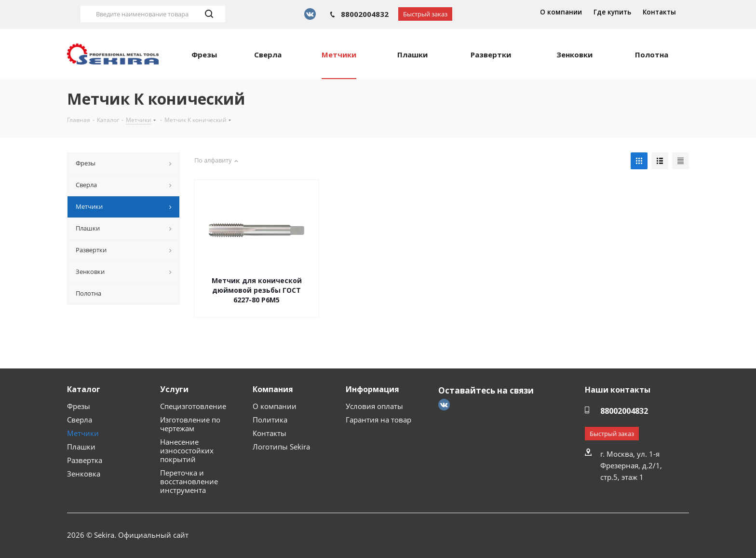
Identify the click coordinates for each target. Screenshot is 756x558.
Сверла (80, 420)
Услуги (174, 389)
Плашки (81, 447)
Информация (372, 389)
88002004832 (365, 14)
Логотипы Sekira (281, 447)
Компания (273, 389)
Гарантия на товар (378, 420)
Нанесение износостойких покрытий (187, 450)
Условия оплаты (374, 406)
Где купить (612, 12)
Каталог (84, 389)
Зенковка (84, 474)
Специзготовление (193, 406)
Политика (270, 420)
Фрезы (79, 406)
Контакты (659, 12)
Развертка (85, 460)
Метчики (83, 433)
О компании (561, 12)
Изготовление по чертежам (190, 424)
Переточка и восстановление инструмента (189, 481)
